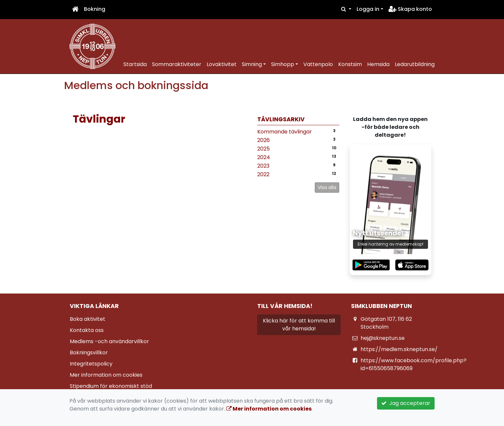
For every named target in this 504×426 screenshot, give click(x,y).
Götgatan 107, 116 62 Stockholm (386, 323)
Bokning (95, 9)
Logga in (368, 9)
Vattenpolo (318, 64)
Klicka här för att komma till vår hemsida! (299, 325)
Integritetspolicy (91, 364)
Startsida (135, 64)
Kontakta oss (87, 330)
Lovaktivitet (222, 64)
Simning (252, 64)
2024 (264, 157)
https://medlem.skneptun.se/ (399, 349)
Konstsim (350, 64)
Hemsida (378, 64)
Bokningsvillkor (89, 353)
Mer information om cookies (106, 375)
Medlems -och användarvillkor (109, 341)
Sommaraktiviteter (177, 64)
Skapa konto (410, 9)
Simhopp (283, 64)
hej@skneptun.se (383, 338)
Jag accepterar (406, 403)
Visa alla (327, 187)
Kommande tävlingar (285, 132)
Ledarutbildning (415, 64)
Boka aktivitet (88, 319)
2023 (263, 166)
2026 (264, 140)
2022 (263, 174)
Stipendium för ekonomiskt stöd (111, 386)
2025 (264, 149)
